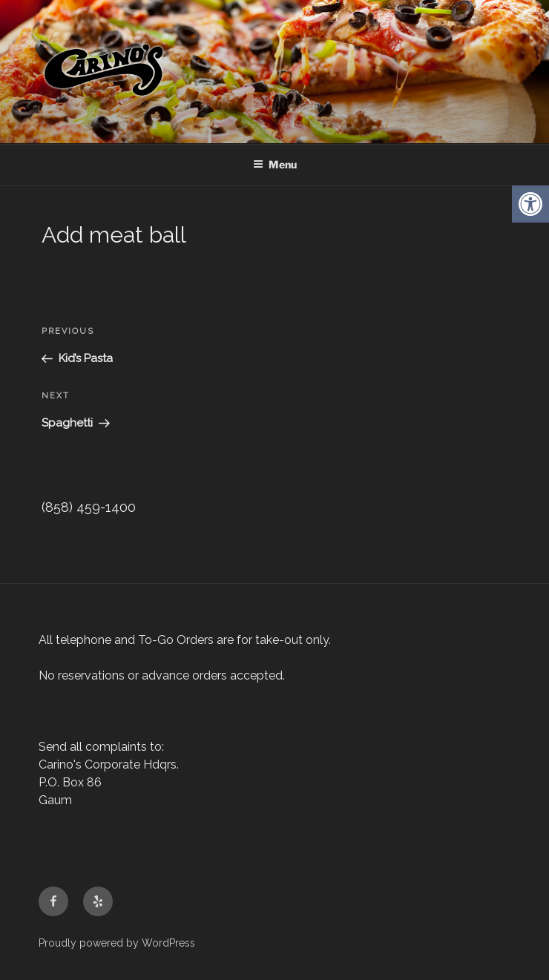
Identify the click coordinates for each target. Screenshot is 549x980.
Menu (275, 164)
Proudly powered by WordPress (117, 943)
